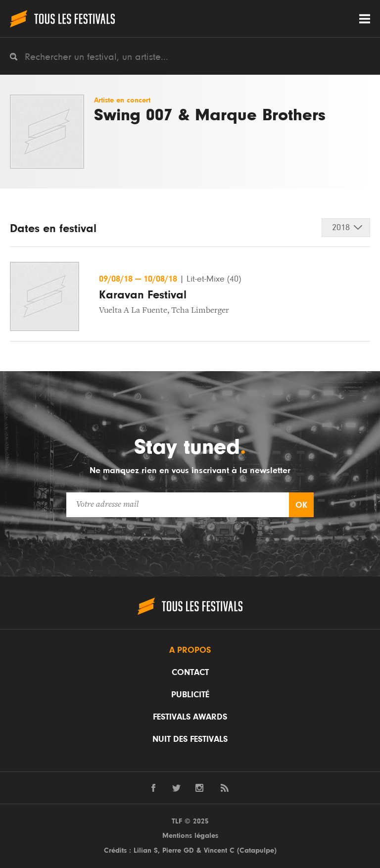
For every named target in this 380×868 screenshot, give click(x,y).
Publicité (190, 695)
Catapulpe (257, 850)
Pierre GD (178, 850)
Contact (190, 673)
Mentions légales (190, 836)
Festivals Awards (190, 717)
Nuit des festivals (190, 739)
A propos (190, 650)
